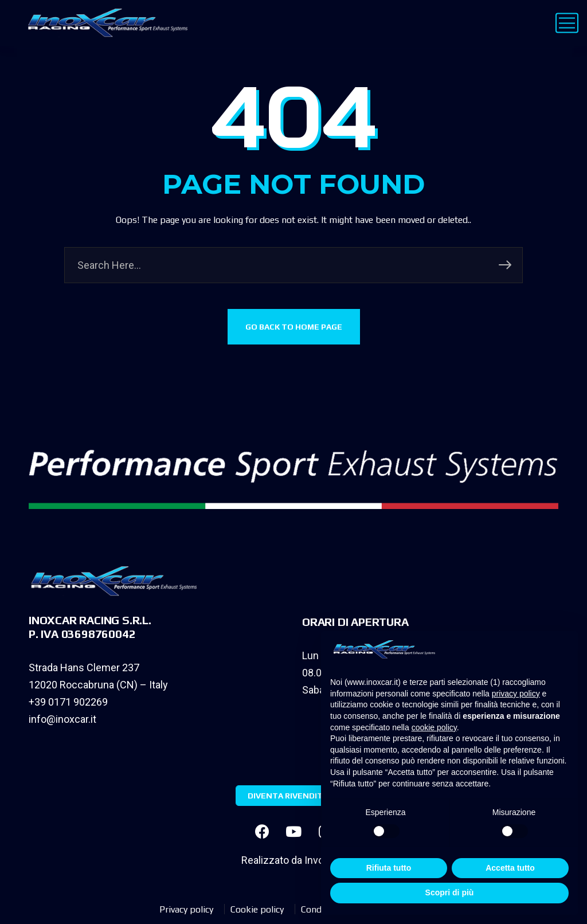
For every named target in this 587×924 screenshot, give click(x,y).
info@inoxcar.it (62, 719)
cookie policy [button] (434, 727)
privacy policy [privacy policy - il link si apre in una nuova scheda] (516, 694)
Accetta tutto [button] (510, 868)
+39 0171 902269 (68, 702)
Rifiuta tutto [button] (389, 868)
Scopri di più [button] (450, 892)
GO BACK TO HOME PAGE (294, 327)
